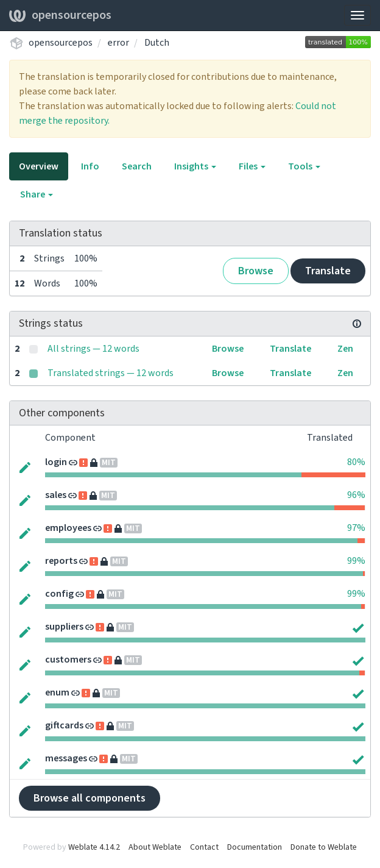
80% (356, 462)
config (59, 594)
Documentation (255, 847)
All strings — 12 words (93, 349)
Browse (256, 271)
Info (90, 166)
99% (356, 561)
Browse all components (90, 798)
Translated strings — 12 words (111, 373)
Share (37, 194)
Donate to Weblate (324, 847)
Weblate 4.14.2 (94, 847)
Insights (195, 166)
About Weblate (155, 847)
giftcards (64, 725)
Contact (204, 847)
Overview (39, 166)
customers (68, 660)
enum (57, 692)
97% (356, 528)
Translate (328, 271)
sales (56, 495)
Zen (345, 349)
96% (356, 495)
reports (61, 561)
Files (252, 166)
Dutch (157, 43)
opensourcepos (60, 15)
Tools (304, 166)
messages (66, 758)
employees (68, 528)
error (118, 43)
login (56, 462)
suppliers (64, 627)
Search (137, 166)
